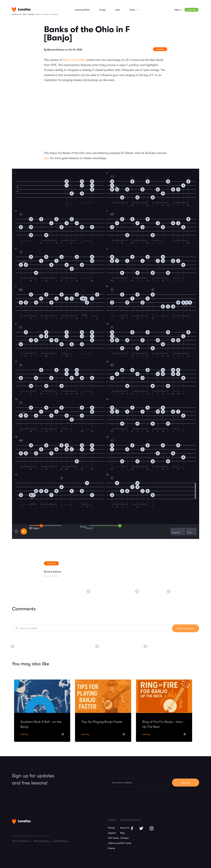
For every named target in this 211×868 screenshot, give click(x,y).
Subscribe (191, 10)
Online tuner (114, 843)
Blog (122, 833)
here (47, 158)
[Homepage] (21, 9)
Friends (111, 848)
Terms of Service (21, 841)
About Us (125, 828)
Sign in (178, 10)
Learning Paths (82, 10)
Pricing (111, 828)
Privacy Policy (41, 841)
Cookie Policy (60, 841)
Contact (124, 838)
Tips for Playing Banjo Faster (102, 722)
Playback (176, 531)
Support (112, 833)
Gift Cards (113, 838)
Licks (117, 10)
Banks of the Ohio (74, 60)
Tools (189, 531)
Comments (24, 609)
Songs (102, 10)
